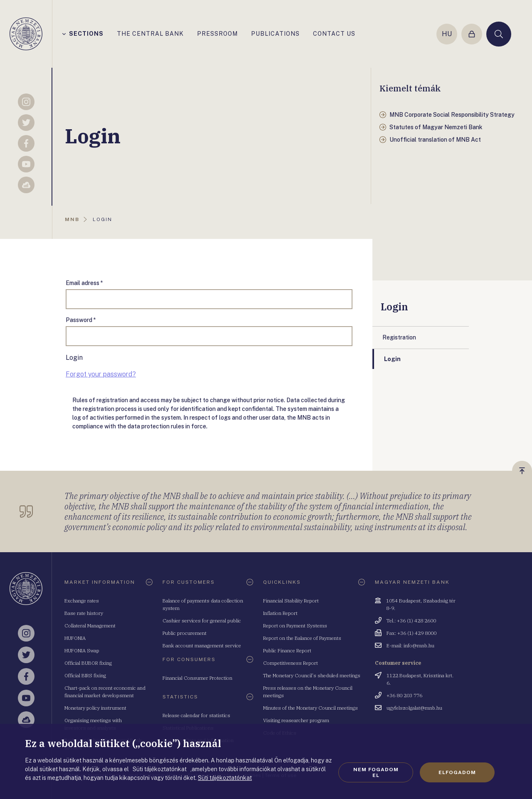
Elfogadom (457, 772)
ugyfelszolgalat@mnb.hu (414, 708)
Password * (81, 320)
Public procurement (185, 633)
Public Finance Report (287, 650)
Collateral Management (90, 626)
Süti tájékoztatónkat (225, 778)
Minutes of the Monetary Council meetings (310, 708)
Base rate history (84, 613)
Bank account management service (202, 645)
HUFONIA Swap (82, 650)
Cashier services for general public (202, 621)
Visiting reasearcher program (296, 720)
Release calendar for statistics (196, 715)
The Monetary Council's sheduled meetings (312, 675)
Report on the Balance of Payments (302, 638)
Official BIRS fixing (85, 675)
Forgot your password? (101, 374)
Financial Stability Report (291, 601)
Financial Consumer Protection (197, 678)
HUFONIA (75, 638)
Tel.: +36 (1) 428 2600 (411, 621)
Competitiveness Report (291, 663)
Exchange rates (82, 601)
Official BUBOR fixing (88, 663)
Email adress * (84, 283)
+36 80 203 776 (404, 695)
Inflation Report (280, 613)
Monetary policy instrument (95, 708)
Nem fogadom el (376, 772)
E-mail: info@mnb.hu (410, 645)
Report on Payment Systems (295, 626)
